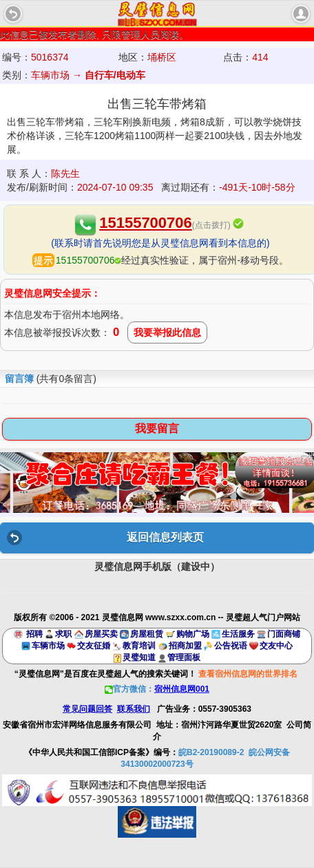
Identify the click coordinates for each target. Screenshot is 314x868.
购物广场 (193, 634)
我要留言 (157, 428)
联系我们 (134, 709)
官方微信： (157, 689)
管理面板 (184, 657)
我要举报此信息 (167, 332)
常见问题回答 (87, 709)
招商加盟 (185, 646)
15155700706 (146, 223)
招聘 (34, 634)
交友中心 (276, 646)
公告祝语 (231, 646)
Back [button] (13, 14)
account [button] (301, 14)
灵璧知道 (139, 657)
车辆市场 (48, 646)
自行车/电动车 (115, 75)
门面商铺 (284, 634)
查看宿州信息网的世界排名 (248, 674)
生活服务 (238, 634)
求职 (63, 634)
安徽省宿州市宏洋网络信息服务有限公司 (77, 725)
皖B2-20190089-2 (211, 752)
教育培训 (139, 646)
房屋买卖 (101, 634)
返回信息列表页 (165, 537)
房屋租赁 (147, 634)
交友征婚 (94, 646)
